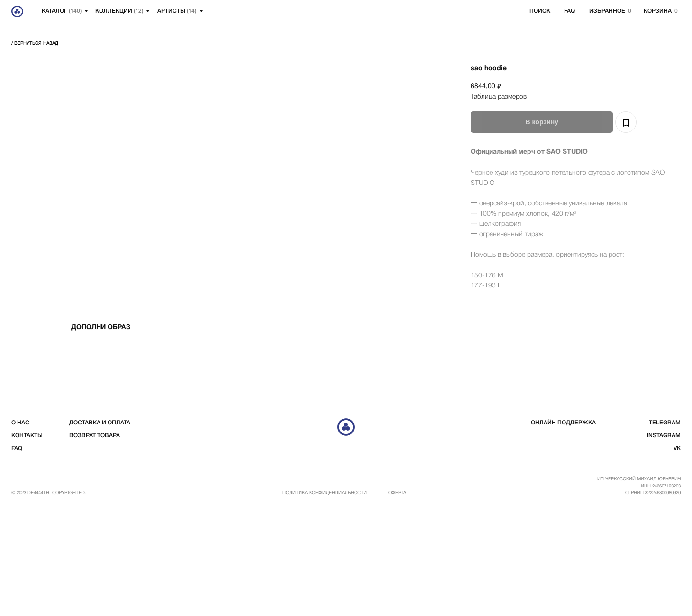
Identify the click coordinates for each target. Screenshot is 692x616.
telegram (665, 528)
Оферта (397, 598)
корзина (658, 11)
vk (677, 554)
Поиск (540, 11)
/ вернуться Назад (35, 43)
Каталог (62, 11)
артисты (177, 11)
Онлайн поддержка (563, 528)
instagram (664, 541)
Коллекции (119, 11)
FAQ (569, 11)
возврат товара (95, 541)
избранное (607, 11)
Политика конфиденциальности (325, 598)
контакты (27, 541)
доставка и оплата (100, 528)
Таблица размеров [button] (499, 97)
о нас (20, 528)
